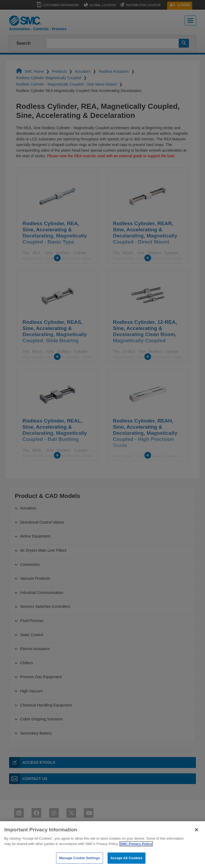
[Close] (196, 846)
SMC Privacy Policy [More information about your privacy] (136, 860)
